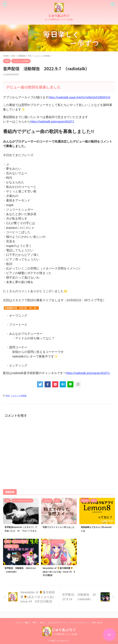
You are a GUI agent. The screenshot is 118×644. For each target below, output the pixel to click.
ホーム (18, 623)
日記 (42, 623)
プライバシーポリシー (79, 623)
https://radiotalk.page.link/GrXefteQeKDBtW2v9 (80, 97)
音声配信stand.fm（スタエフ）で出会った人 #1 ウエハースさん (20, 531)
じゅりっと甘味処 (19, 396)
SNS (8, 396)
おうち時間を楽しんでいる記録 (64, 634)
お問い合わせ (97, 623)
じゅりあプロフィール (57, 623)
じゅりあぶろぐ (59, 16)
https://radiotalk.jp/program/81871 (53, 122)
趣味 (27, 623)
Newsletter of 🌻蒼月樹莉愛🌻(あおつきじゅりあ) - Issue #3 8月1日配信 (59, 575)
